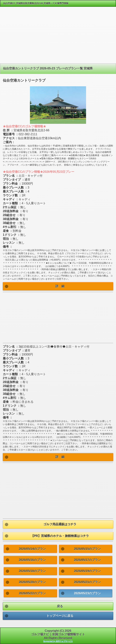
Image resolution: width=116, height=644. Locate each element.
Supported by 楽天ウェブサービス (58, 641)
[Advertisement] (58, 36)
